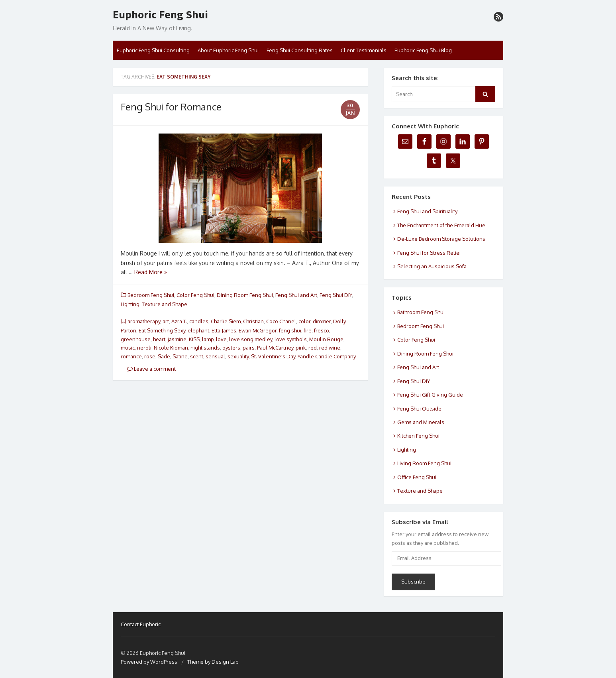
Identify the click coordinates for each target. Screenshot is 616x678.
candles (199, 321)
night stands (205, 348)
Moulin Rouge (326, 339)
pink (301, 348)
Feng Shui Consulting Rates (300, 50)
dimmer (322, 321)
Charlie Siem (226, 321)
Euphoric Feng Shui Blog (423, 50)
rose (150, 356)
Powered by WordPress (149, 662)
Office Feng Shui (417, 477)
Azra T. (179, 321)
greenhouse (136, 339)
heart (159, 339)
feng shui (290, 330)
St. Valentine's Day (273, 356)
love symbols (291, 339)
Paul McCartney (275, 348)
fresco (321, 330)
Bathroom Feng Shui (421, 312)
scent (197, 356)
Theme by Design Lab (213, 662)
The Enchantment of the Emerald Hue (441, 225)
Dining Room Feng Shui (245, 295)
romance (131, 356)
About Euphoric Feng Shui (228, 50)
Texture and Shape (165, 304)
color (304, 321)
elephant (198, 330)
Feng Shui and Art (296, 295)
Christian (253, 321)
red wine (330, 348)
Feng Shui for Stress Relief (429, 253)
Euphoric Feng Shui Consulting (153, 50)
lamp (208, 339)
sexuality (238, 356)
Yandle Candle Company (327, 356)
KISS (194, 339)
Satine (180, 356)
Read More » (151, 272)
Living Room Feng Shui (424, 463)
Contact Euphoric (141, 624)
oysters (231, 348)
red (313, 348)
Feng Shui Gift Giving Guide (430, 395)
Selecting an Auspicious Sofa (432, 266)
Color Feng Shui (195, 295)
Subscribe (413, 582)
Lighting (130, 304)
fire (308, 330)
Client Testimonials (364, 50)
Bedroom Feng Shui (151, 295)
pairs (249, 348)
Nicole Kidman (171, 348)
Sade (164, 356)
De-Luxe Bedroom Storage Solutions (441, 239)
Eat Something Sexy (162, 330)
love (221, 339)
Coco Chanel (281, 321)
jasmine (177, 339)
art (166, 321)
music (128, 348)
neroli (144, 348)
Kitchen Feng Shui (418, 436)
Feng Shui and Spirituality (427, 211)
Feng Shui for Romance (171, 107)
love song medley (251, 339)
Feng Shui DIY (336, 295)
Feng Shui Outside (419, 409)
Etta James (224, 330)
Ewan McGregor (258, 330)
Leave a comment (151, 369)
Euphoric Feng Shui (160, 15)
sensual (215, 356)
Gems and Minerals (421, 422)
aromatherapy (144, 321)
